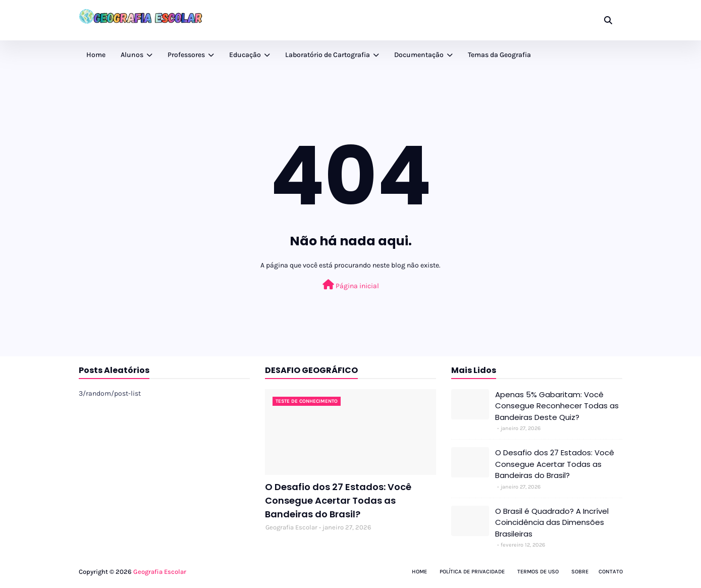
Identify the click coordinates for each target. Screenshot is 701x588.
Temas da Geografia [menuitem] (499, 55)
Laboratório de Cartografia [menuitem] (328, 55)
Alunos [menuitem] (132, 55)
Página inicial (351, 285)
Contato (611, 572)
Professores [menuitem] (186, 55)
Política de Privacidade (472, 572)
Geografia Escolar (291, 527)
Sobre (580, 572)
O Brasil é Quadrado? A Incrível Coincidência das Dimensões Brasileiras (552, 522)
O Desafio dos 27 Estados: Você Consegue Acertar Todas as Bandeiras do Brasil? (338, 500)
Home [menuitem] (96, 55)
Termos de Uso (538, 572)
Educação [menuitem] (245, 55)
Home (419, 572)
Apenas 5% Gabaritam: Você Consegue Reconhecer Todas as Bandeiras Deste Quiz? (557, 406)
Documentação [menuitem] (419, 55)
